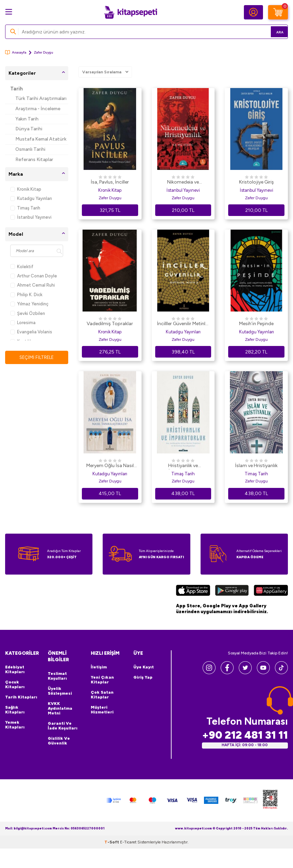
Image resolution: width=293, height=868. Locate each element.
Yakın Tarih (27, 119)
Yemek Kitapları (15, 725)
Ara (273, 32)
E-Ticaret (128, 862)
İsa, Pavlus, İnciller (110, 182)
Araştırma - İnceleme (38, 109)
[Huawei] (271, 591)
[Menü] (9, 12)
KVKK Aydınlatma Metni (60, 708)
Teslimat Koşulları (57, 676)
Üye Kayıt (144, 667)
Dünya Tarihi (29, 129)
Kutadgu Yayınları (31, 198)
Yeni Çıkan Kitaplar (102, 680)
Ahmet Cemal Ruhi (33, 285)
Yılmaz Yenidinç (29, 304)
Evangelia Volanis (31, 332)
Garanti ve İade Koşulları (63, 726)
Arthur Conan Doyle (34, 276)
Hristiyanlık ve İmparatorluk (183, 466)
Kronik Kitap (26, 189)
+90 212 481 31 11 (245, 735)
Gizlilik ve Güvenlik (59, 741)
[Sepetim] (278, 12)
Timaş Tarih (25, 208)
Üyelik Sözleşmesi (60, 691)
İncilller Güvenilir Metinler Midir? (183, 324)
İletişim (99, 667)
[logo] (131, 12)
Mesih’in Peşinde (256, 324)
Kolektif (22, 267)
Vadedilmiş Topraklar (110, 324)
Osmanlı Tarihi (30, 149)
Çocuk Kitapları (15, 684)
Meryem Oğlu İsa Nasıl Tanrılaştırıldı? (110, 466)
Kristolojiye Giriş (257, 182)
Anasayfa (16, 52)
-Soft (112, 862)
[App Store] (193, 591)
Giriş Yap (143, 677)
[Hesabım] (253, 12)
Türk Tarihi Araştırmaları (41, 98)
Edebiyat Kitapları (15, 669)
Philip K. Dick (26, 295)
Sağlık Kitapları (15, 710)
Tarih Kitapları (21, 697)
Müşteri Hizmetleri (102, 710)
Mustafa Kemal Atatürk (41, 139)
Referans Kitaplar (34, 160)
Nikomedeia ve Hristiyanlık (183, 183)
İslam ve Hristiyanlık (256, 466)
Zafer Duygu (110, 198)
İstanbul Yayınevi (31, 217)
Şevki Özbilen (28, 313)
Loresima (23, 323)
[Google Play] (232, 591)
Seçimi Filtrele (37, 357)
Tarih (17, 89)
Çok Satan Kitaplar (102, 695)
